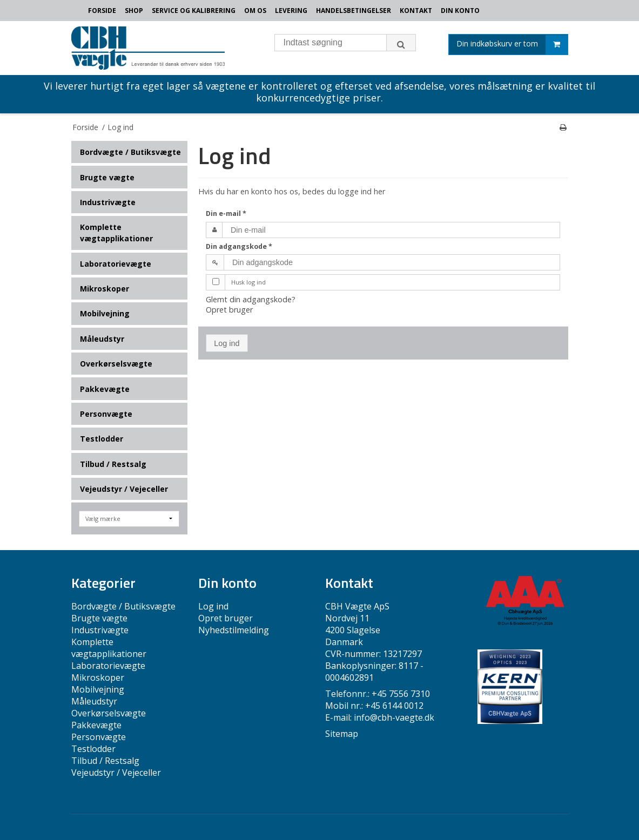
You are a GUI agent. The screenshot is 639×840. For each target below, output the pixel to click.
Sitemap (342, 734)
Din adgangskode (239, 246)
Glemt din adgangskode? (251, 299)
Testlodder (102, 439)
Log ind (227, 343)
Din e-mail (226, 214)
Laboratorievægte (116, 264)
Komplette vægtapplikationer (116, 233)
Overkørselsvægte (116, 364)
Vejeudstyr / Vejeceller (124, 489)
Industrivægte (108, 202)
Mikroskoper (105, 289)
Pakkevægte (105, 389)
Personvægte (106, 414)
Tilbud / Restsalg (113, 464)
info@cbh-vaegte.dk (394, 717)
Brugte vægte (107, 177)
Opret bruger (229, 310)
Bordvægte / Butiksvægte (130, 152)
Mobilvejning (105, 313)
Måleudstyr (102, 339)
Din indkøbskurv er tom (512, 45)
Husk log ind (248, 282)
